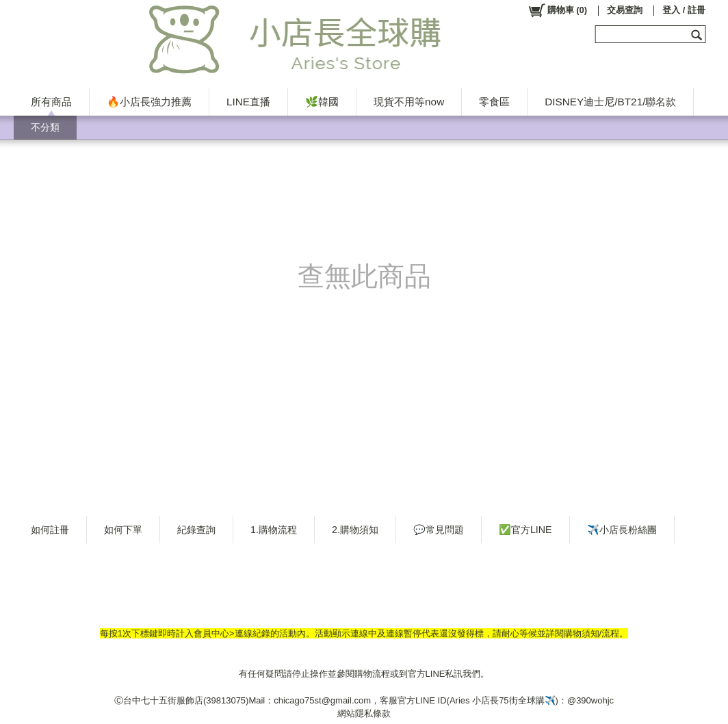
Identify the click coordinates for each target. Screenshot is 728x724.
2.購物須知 (355, 530)
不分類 (45, 127)
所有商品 (51, 102)
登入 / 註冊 (684, 10)
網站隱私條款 (364, 713)
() (557, 10)
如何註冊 (50, 530)
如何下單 (123, 530)
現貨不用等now (409, 102)
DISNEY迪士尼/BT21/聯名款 (610, 102)
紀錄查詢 (196, 530)
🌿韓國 (322, 102)
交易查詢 (625, 10)
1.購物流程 (274, 530)
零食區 (494, 102)
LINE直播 (248, 102)
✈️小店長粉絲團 (622, 530)
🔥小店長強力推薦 (149, 102)
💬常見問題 (439, 530)
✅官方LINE (525, 530)
